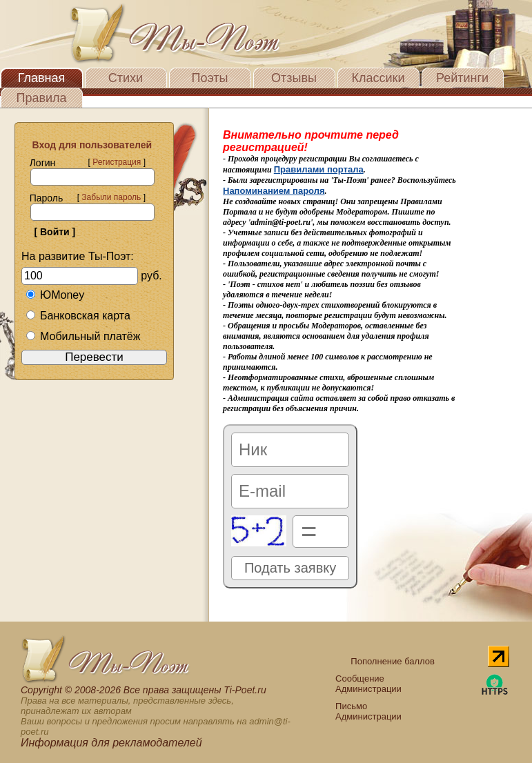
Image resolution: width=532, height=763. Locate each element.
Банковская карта (78, 316)
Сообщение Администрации (368, 684)
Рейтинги (462, 78)
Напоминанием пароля (274, 191)
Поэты (210, 78)
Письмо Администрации (368, 711)
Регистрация (117, 162)
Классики (378, 78)
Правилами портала (319, 169)
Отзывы (294, 78)
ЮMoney (55, 295)
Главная (42, 78)
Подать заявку (290, 568)
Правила (41, 98)
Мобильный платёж (83, 336)
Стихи (126, 78)
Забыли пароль (111, 197)
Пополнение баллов (393, 661)
